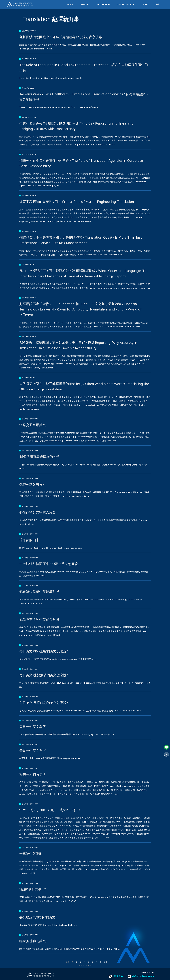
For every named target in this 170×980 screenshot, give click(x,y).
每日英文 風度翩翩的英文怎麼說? (44, 703)
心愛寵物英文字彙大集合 (38, 512)
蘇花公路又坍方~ (32, 484)
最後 (106, 962)
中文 (157, 4)
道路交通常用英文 (33, 425)
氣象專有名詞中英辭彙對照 (39, 619)
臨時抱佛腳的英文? (33, 941)
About (69, 4)
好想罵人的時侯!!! (32, 774)
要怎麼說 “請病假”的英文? (38, 917)
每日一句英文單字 (33, 727)
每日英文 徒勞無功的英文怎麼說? (44, 675)
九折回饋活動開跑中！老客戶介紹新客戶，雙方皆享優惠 (61, 37)
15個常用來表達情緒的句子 (39, 457)
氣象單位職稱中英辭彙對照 (39, 592)
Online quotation (126, 4)
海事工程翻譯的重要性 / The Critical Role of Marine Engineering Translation (77, 202)
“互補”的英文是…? (33, 889)
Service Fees (103, 4)
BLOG (145, 4)
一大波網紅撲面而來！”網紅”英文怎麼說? (49, 564)
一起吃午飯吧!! (30, 854)
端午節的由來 (29, 540)
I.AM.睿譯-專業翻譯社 (21, 4)
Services (84, 4)
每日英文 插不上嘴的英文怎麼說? (44, 651)
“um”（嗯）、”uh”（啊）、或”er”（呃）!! (50, 810)
